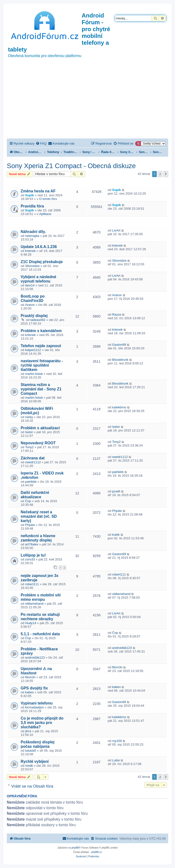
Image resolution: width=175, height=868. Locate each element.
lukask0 (31, 751)
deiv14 (30, 285)
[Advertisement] (87, 102)
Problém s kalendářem (41, 331)
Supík (29, 195)
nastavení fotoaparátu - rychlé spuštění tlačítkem (42, 365)
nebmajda (32, 236)
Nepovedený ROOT (38, 443)
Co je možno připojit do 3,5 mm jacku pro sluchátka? (42, 723)
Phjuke (30, 525)
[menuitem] (41, 143)
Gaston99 (119, 345)
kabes (29, 692)
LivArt (116, 230)
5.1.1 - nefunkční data (40, 634)
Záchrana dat (33, 458)
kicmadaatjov (34, 707)
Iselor (29, 432)
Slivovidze (32, 266)
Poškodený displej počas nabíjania (38, 744)
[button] (166, 174)
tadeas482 (38, 320)
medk (29, 766)
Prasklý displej (34, 316)
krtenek (30, 251)
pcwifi (116, 491)
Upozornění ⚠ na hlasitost (36, 671)
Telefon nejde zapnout (41, 346)
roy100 (117, 741)
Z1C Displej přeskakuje (42, 262)
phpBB (75, 848)
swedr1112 (33, 462)
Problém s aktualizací (40, 428)
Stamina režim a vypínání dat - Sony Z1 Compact (41, 389)
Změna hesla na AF (38, 191)
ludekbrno (119, 407)
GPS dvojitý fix (34, 688)
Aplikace (45, 214)
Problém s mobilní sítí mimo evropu (41, 597)
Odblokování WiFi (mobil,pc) (37, 411)
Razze (117, 314)
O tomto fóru (48, 199)
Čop (28, 501)
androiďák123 (35, 657)
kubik (116, 535)
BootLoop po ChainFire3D (33, 298)
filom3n (30, 677)
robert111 (32, 584)
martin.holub (34, 374)
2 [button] (160, 174)
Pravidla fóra (32, 206)
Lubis (116, 760)
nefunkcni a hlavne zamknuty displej (38, 538)
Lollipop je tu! (33, 555)
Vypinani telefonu (37, 703)
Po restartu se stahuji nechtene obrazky (40, 617)
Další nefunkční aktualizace (35, 495)
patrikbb (31, 482)
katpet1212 (33, 350)
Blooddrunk (120, 360)
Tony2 (29, 447)
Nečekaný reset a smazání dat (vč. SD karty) (39, 516)
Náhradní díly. (33, 232)
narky (29, 417)
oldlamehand (34, 604)
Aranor (30, 305)
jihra (28, 731)
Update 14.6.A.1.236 (39, 247)
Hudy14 (31, 623)
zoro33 (30, 559)
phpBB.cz (97, 852)
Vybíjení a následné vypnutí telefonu (38, 279)
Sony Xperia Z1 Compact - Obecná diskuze (71, 166)
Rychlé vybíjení (35, 761)
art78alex (32, 544)
